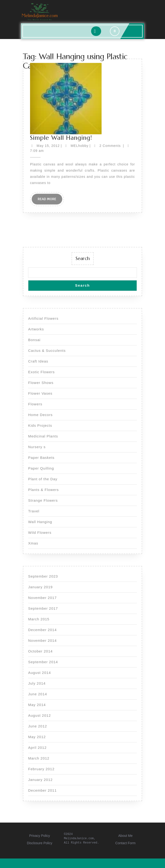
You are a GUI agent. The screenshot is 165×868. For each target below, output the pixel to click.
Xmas (33, 543)
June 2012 (38, 726)
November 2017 (42, 598)
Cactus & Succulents (47, 351)
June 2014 (38, 694)
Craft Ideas (38, 361)
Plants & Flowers (44, 490)
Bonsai (34, 340)
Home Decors (40, 415)
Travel (34, 511)
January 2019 (40, 587)
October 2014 (40, 651)
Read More (50, 154)
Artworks (36, 329)
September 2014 (43, 662)
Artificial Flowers (43, 318)
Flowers (35, 404)
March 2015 (39, 619)
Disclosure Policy (40, 843)
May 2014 (37, 705)
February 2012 (41, 769)
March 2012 (39, 758)
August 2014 (39, 673)
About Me (125, 836)
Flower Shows (41, 383)
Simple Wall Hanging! (61, 92)
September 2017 (43, 608)
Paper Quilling (41, 468)
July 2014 (37, 683)
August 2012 (39, 715)
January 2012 (40, 780)
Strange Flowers (43, 500)
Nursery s (37, 447)
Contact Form (126, 843)
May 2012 (37, 737)
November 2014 (42, 640)
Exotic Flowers (41, 372)
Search (83, 258)
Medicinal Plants (43, 436)
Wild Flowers (40, 532)
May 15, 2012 (48, 100)
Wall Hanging (40, 522)
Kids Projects (40, 425)
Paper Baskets (41, 458)
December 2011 (42, 790)
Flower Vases (40, 393)
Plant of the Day (43, 479)
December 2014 (42, 630)
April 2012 (37, 748)
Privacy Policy (39, 836)
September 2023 (43, 576)
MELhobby (80, 100)
